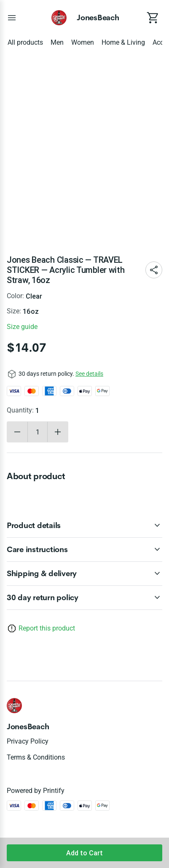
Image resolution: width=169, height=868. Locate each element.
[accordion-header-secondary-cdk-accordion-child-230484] (84, 598)
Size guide (22, 327)
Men (57, 42)
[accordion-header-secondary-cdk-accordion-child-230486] (84, 550)
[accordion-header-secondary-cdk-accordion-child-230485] (84, 526)
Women (83, 42)
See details (89, 374)
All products (25, 42)
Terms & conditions (36, 757)
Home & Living (123, 42)
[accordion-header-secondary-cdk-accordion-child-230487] (84, 574)
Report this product (47, 628)
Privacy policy (28, 741)
